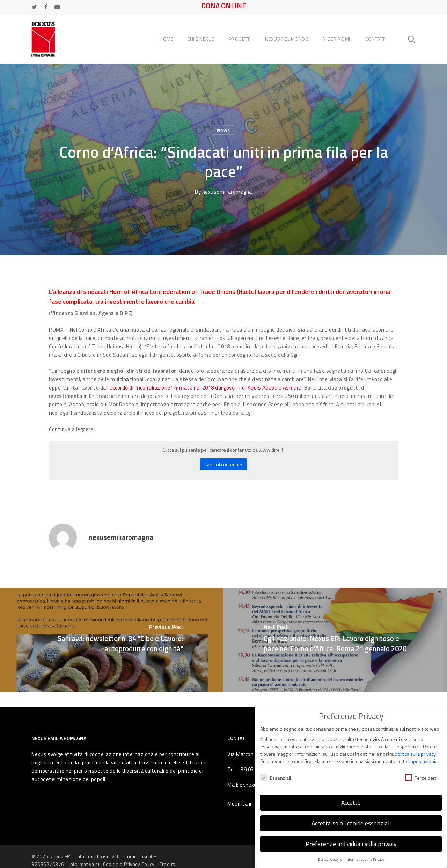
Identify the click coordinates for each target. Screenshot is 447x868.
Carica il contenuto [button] (223, 464)
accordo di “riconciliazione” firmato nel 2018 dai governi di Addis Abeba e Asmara (206, 388)
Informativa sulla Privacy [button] (365, 854)
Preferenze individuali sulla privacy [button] (351, 838)
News (223, 130)
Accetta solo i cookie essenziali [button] (351, 818)
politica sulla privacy (415, 748)
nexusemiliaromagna (227, 192)
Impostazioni (422, 756)
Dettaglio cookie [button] (330, 854)
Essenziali (276, 772)
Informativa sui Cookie (94, 864)
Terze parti (421, 772)
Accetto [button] (351, 797)
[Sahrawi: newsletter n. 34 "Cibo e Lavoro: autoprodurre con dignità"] (112, 640)
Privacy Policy (139, 864)
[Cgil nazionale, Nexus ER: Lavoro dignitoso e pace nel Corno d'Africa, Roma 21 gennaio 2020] (335, 640)
